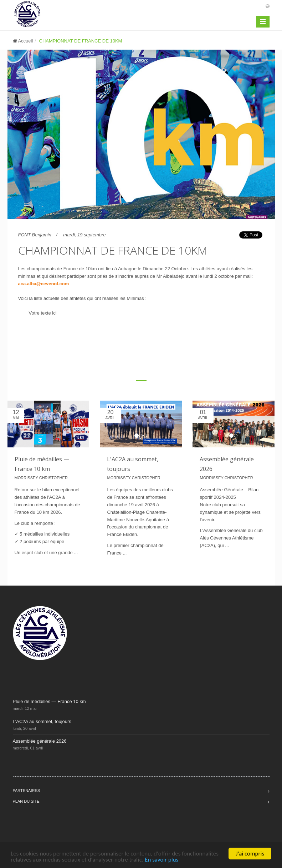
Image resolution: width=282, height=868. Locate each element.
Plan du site (26, 801)
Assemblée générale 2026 (40, 741)
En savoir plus (161, 860)
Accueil (25, 41)
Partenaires (27, 791)
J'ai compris (250, 854)
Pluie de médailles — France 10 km (49, 701)
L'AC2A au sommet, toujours (42, 721)
